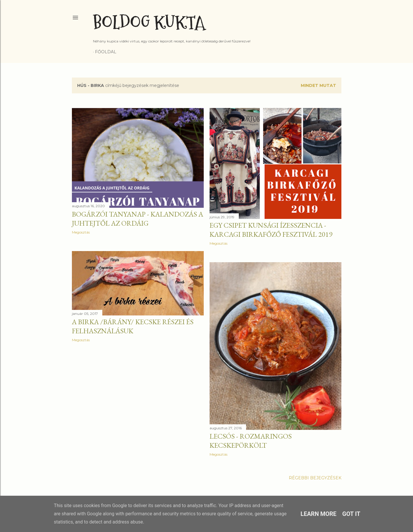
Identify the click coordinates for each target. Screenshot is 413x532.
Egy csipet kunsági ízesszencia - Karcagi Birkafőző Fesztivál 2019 (271, 230)
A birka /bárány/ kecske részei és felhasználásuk (133, 326)
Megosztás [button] (81, 232)
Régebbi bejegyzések (315, 478)
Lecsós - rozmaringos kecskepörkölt (251, 441)
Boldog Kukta (149, 23)
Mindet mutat (318, 85)
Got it (351, 514)
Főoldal (106, 52)
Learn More (318, 514)
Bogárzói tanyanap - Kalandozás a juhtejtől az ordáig (138, 219)
